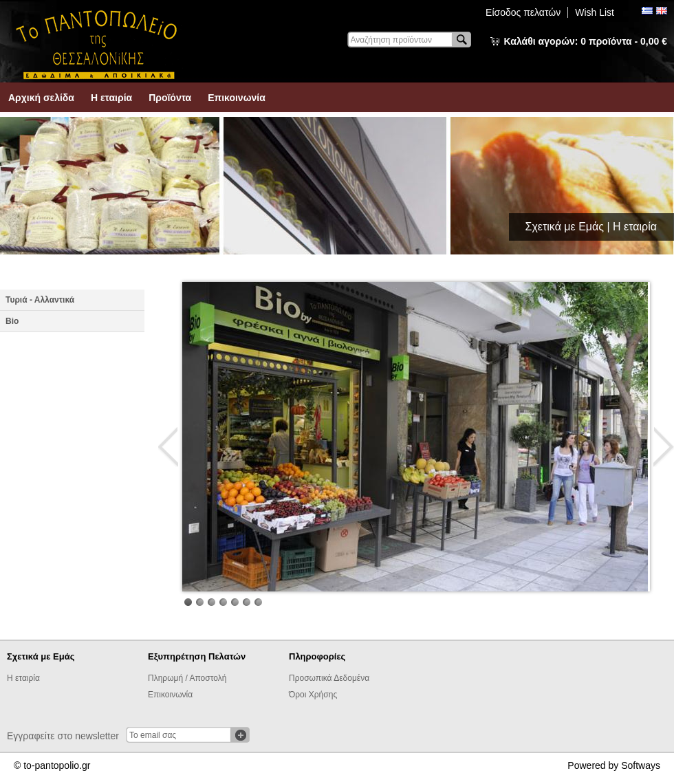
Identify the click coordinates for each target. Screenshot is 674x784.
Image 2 (200, 602)
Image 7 (258, 602)
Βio (12, 321)
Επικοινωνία (237, 98)
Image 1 (188, 602)
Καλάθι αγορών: (586, 41)
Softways (641, 765)
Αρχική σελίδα (41, 98)
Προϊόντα (170, 98)
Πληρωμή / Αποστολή (187, 678)
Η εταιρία (111, 98)
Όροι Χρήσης (313, 695)
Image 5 (235, 602)
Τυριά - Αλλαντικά (40, 300)
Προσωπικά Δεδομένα (329, 678)
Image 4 (223, 602)
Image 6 (247, 602)
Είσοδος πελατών (523, 12)
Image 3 (211, 602)
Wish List (595, 12)
